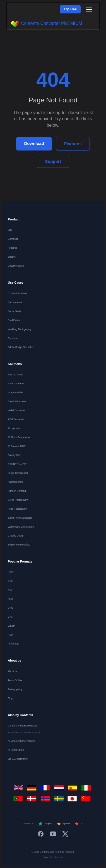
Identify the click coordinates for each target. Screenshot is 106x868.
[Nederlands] (60, 790)
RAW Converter (16, 384)
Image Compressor (18, 473)
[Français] (46, 790)
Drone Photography (18, 500)
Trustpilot (45, 824)
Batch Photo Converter (20, 518)
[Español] (74, 790)
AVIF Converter (16, 419)
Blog (10, 698)
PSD (10, 635)
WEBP (11, 626)
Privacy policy (15, 689)
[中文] (87, 800)
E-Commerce (15, 302)
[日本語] (74, 800)
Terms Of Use (15, 680)
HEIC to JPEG (15, 375)
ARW (11, 599)
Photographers (16, 482)
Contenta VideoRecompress (23, 726)
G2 (79, 824)
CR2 (10, 581)
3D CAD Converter (18, 759)
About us (13, 671)
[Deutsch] (33, 790)
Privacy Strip (15, 455)
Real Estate (14, 320)
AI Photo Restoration (19, 437)
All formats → (15, 644)
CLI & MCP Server (18, 293)
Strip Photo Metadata (19, 545)
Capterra (63, 824)
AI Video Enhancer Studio (21, 741)
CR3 (10, 617)
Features (73, 144)
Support (53, 161)
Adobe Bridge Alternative (21, 347)
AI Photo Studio (16, 750)
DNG (10, 608)
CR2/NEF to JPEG (18, 464)
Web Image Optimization (21, 527)
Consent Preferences (53, 857)
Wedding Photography (20, 329)
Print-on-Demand (17, 491)
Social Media (15, 311)
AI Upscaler (14, 428)
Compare (13, 338)
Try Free (70, 9)
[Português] (19, 800)
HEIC (11, 572)
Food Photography (18, 509)
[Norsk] (46, 800)
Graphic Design (16, 536)
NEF (10, 590)
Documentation (16, 266)
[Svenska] (60, 800)
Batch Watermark (17, 401)
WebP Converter (17, 410)
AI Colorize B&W (17, 446)
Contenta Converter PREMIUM (47, 24)
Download (34, 143)
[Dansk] (33, 800)
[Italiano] (87, 790)
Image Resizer (15, 392)
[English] (19, 790)
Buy (10, 230)
